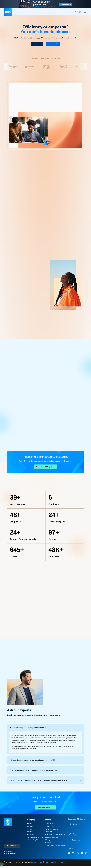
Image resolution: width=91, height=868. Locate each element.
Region (80, 12)
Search (76, 12)
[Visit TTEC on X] (78, 853)
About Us (30, 826)
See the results (53, 44)
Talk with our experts (46, 807)
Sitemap (48, 840)
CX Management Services (35, 837)
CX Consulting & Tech (34, 840)
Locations (30, 832)
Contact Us (12, 846)
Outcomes (31, 834)
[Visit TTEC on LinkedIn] (69, 853)
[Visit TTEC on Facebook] (82, 853)
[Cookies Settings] (2, 864)
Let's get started (76, 824)
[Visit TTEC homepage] (8, 822)
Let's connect (37, 44)
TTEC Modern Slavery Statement (55, 834)
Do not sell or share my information (55, 845)
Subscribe (76, 840)
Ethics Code (49, 832)
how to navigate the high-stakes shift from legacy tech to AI (42, 746)
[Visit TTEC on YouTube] (73, 853)
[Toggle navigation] (85, 12)
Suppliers (48, 843)
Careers (30, 824)
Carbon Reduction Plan (52, 837)
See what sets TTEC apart (45, 467)
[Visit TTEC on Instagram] (86, 853)
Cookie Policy (49, 826)
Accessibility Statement (52, 829)
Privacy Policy (49, 824)
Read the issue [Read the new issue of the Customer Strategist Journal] (65, 4)
